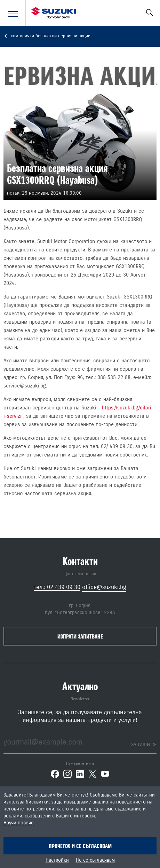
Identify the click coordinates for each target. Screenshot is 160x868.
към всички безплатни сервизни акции (47, 36)
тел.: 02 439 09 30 (57, 587)
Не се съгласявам (95, 860)
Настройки (57, 860)
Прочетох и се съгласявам (80, 846)
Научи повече (19, 823)
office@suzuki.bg (104, 587)
